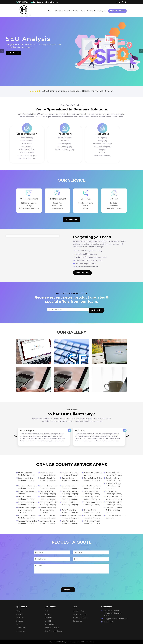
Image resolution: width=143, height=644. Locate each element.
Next (127, 435)
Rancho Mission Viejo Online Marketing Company (48, 510)
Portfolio (68, 11)
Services (76, 11)
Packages (101, 11)
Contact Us (91, 11)
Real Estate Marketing (54, 631)
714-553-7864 (24, 2)
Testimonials (21, 628)
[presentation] (49, 581)
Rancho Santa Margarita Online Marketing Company (28, 510)
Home (51, 11)
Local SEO (49, 621)
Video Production (52, 628)
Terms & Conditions (81, 618)
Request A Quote (117, 11)
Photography (50, 624)
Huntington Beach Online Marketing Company (113, 486)
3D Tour (48, 614)
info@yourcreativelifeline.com (46, 2)
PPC (46, 611)
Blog (83, 11)
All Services (71, 220)
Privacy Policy (78, 611)
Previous (16, 435)
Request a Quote (80, 614)
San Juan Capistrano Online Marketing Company (114, 510)
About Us (59, 11)
